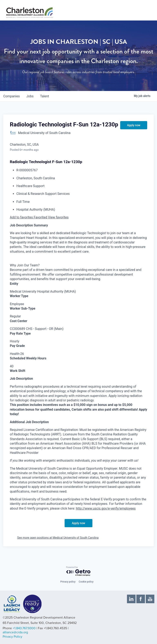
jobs (30, 96)
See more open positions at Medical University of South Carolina (58, 538)
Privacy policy (68, 582)
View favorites (58, 217)
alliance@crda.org (15, 632)
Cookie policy (86, 582)
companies (12, 96)
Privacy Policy (12, 637)
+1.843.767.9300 (24, 628)
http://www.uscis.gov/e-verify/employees (106, 508)
